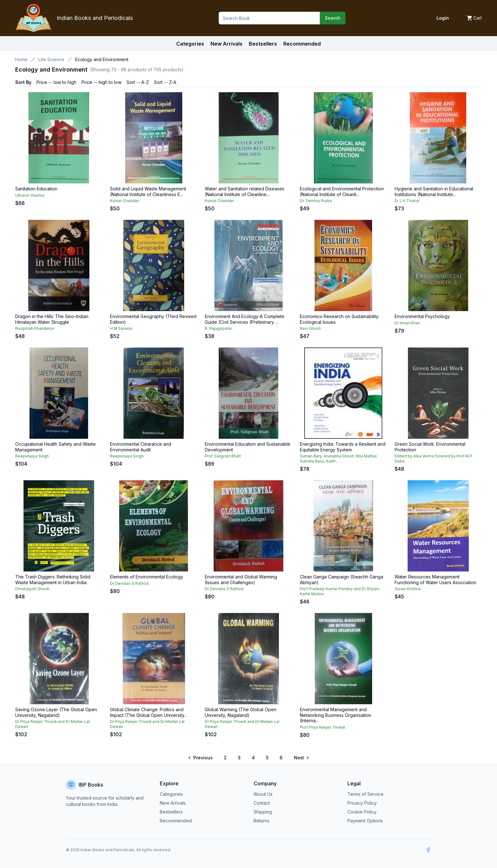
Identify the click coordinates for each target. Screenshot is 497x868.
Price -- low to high (56, 82)
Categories (190, 44)
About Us (263, 794)
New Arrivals (173, 803)
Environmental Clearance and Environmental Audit (141, 447)
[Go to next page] (301, 758)
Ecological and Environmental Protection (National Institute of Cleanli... (342, 191)
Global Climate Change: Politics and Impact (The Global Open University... (148, 712)
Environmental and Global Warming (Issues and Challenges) (241, 580)
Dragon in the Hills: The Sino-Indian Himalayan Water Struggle (52, 319)
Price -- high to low (101, 82)
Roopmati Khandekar (35, 328)
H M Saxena (121, 328)
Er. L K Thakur (407, 201)
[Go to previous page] (201, 758)
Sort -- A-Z (138, 82)
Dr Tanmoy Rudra (316, 201)
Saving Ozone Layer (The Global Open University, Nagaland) (56, 712)
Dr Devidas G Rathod (129, 583)
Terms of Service (365, 794)
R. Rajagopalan (219, 328)
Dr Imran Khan (407, 323)
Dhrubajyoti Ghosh (32, 589)
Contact (262, 803)
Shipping (263, 812)
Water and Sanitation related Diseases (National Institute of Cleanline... (245, 191)
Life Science (51, 59)
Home (21, 59)
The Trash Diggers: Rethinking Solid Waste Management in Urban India (53, 580)
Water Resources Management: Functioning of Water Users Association (436, 580)
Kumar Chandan (125, 201)
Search (333, 18)
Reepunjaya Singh (32, 456)
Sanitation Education (36, 189)
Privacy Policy (362, 803)
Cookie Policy (362, 812)
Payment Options (365, 821)
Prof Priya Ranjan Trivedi (323, 727)
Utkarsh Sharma (30, 195)
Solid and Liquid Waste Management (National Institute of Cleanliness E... (148, 191)
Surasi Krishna (408, 589)
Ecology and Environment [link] (102, 59)
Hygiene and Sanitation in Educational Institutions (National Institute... (434, 191)
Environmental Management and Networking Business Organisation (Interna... (336, 715)
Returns (261, 821)
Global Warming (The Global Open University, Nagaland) (241, 712)
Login (443, 18)
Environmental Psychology (422, 316)
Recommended (176, 821)
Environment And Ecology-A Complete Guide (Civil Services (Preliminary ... (245, 319)
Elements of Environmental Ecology (147, 577)
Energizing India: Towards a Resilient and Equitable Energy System (343, 447)
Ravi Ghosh (310, 328)
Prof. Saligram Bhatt (223, 456)
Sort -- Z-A (165, 82)
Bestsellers (171, 812)
